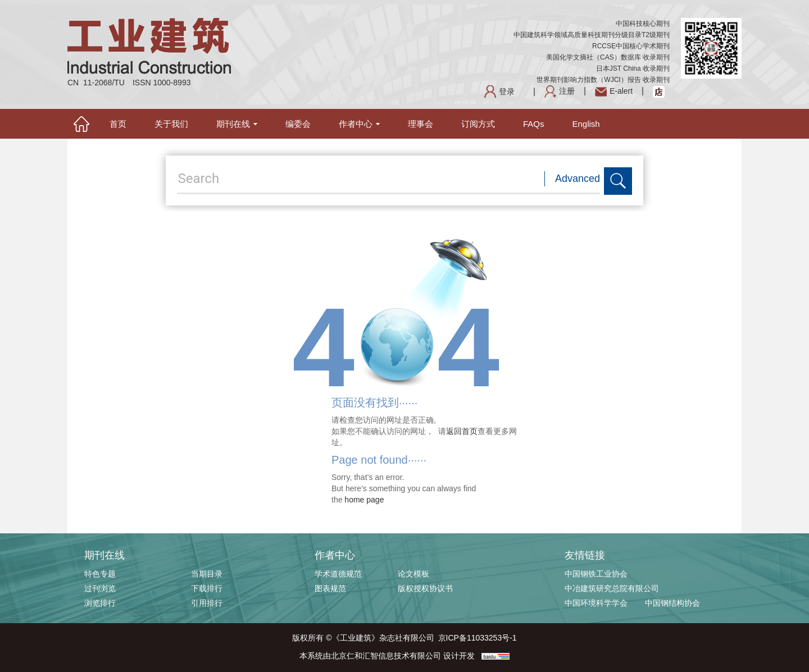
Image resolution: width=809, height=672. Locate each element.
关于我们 (171, 124)
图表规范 (330, 588)
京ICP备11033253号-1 (478, 638)
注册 (560, 91)
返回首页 (462, 431)
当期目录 (207, 574)
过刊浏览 (100, 588)
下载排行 (207, 588)
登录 (499, 92)
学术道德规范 (338, 574)
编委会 (298, 124)
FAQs (534, 124)
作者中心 (359, 124)
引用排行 (207, 603)
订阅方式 (478, 124)
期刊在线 (237, 124)
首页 (118, 124)
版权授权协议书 (425, 588)
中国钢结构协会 (672, 603)
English (586, 124)
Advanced (578, 179)
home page (364, 500)
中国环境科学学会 (596, 603)
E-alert (614, 91)
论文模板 (413, 574)
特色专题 (100, 574)
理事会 (421, 124)
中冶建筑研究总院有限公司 (612, 588)
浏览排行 (100, 603)
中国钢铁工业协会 (596, 574)
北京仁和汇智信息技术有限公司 (386, 656)
